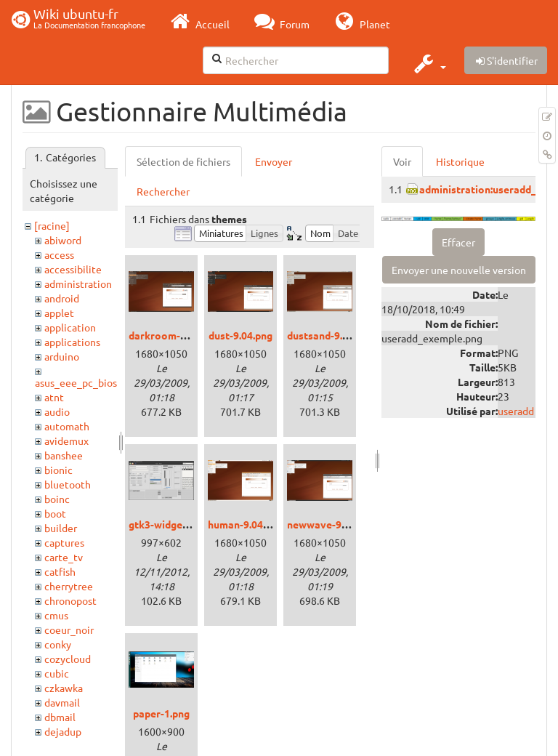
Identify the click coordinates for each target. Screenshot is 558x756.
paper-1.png (161, 713)
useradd (516, 411)
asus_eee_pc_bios (76, 382)
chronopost (70, 600)
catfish (60, 571)
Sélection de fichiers (183, 161)
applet (59, 313)
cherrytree (69, 586)
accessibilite (73, 269)
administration (78, 283)
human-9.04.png (245, 524)
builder (61, 528)
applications (72, 342)
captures (64, 542)
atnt (54, 397)
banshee (64, 455)
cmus (56, 615)
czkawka (64, 688)
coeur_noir (69, 630)
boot (55, 513)
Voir (402, 161)
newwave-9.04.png (331, 524)
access (59, 254)
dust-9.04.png (240, 335)
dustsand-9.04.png (330, 335)
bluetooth (68, 484)
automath (67, 426)
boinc (57, 499)
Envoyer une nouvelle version (459, 270)
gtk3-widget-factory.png (187, 524)
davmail (62, 702)
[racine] (52, 225)
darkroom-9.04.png (174, 335)
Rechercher (163, 191)
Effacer (458, 242)
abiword (63, 240)
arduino (62, 356)
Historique (460, 161)
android (62, 298)
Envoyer (274, 161)
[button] (428, 63)
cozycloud (68, 659)
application (70, 327)
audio (57, 411)
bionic (58, 470)
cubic (57, 673)
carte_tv (64, 557)
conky (58, 644)
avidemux (66, 441)
